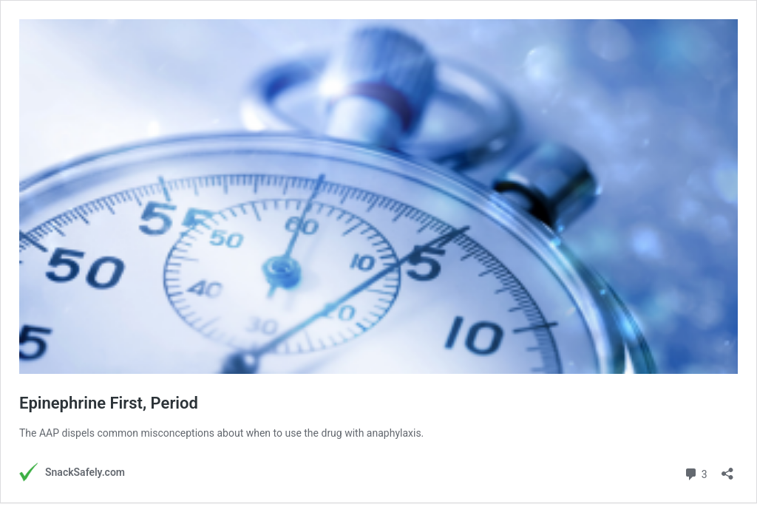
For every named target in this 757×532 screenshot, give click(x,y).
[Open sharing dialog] (727, 469)
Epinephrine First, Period (109, 403)
